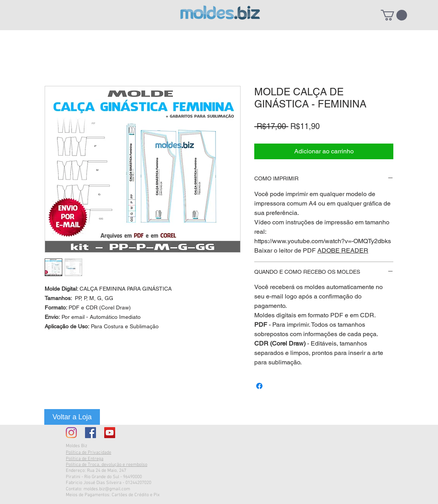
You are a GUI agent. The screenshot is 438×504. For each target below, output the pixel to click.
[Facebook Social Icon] (90, 433)
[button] (394, 15)
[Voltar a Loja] (72, 417)
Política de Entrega (85, 459)
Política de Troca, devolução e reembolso (107, 465)
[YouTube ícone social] (110, 433)
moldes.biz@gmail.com (107, 489)
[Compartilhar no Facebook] (259, 386)
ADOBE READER (343, 250)
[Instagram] (71, 433)
